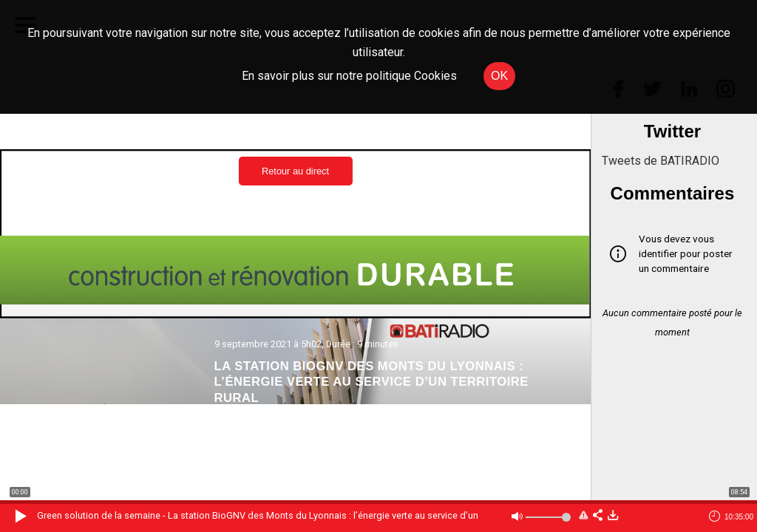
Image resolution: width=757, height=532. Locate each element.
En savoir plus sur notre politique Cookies (349, 76)
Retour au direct (295, 171)
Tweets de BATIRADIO (661, 161)
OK (499, 76)
